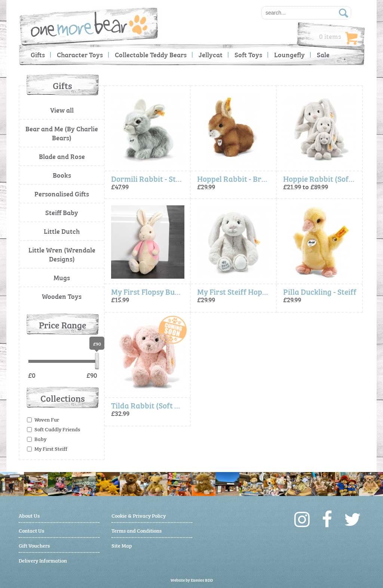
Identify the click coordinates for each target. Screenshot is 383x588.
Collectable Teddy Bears (151, 54)
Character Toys (80, 54)
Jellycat (211, 54)
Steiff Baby (62, 212)
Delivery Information (43, 560)
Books (62, 175)
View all (62, 110)
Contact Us (31, 530)
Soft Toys (248, 54)
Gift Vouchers (34, 545)
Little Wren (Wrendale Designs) (62, 254)
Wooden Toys (62, 296)
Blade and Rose (62, 156)
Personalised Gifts (62, 194)
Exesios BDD (202, 580)
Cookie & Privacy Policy (139, 515)
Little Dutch (62, 231)
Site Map (122, 545)
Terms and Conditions (137, 530)
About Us (29, 515)
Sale (323, 54)
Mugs (62, 277)
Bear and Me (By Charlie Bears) (62, 133)
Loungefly (289, 54)
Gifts (38, 54)
